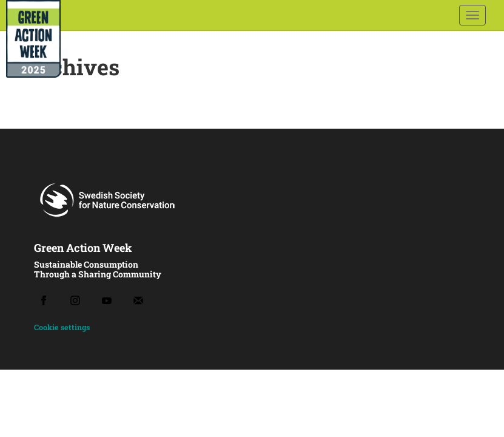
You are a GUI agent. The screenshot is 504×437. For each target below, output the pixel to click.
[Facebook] (44, 300)
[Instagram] (75, 300)
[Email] (138, 300)
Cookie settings (62, 327)
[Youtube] (107, 301)
